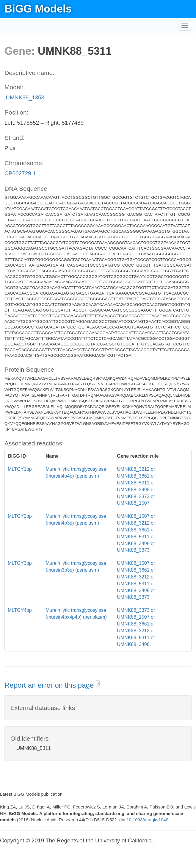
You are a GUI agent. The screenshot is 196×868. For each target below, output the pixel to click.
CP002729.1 (20, 173)
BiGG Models (38, 9)
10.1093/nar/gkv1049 (147, 820)
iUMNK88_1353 (24, 97)
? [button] (98, 684)
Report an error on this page (50, 685)
